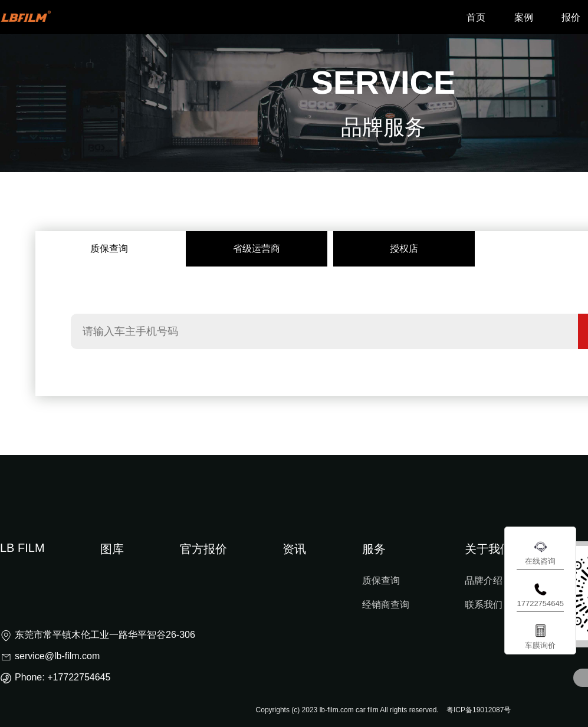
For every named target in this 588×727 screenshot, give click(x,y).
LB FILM (22, 548)
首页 (476, 17)
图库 (112, 549)
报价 (571, 17)
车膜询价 (540, 645)
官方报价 (203, 549)
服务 (374, 549)
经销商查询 (386, 605)
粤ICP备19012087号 (479, 710)
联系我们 (484, 605)
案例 (524, 17)
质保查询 (381, 580)
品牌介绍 (484, 580)
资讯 (294, 549)
